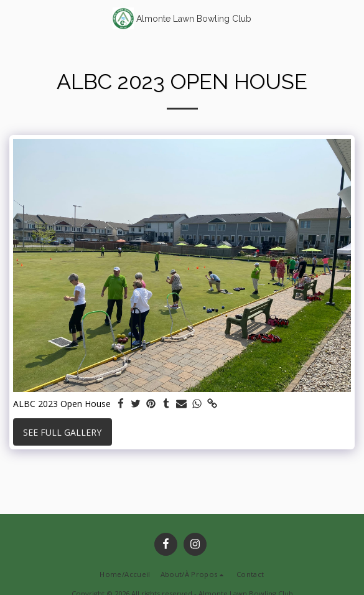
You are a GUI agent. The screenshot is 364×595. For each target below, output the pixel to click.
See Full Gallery (62, 432)
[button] (14, 18)
